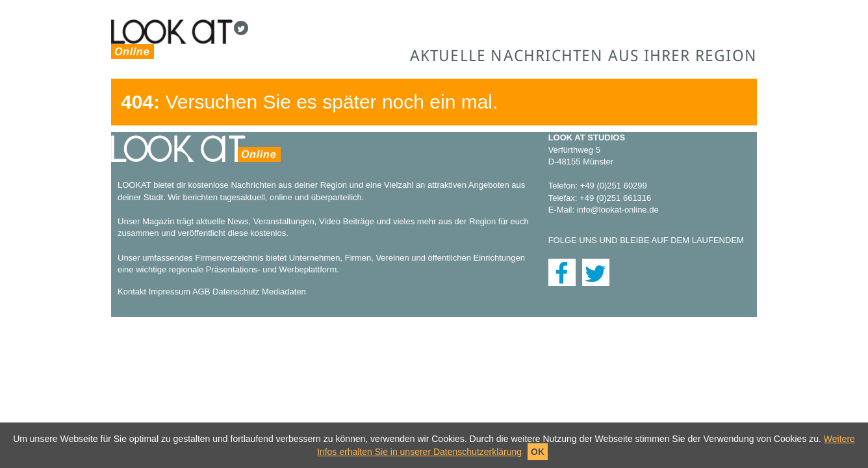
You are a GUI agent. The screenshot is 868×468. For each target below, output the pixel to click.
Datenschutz (236, 292)
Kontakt (132, 292)
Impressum (170, 292)
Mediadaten (284, 292)
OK (538, 452)
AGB (201, 292)
